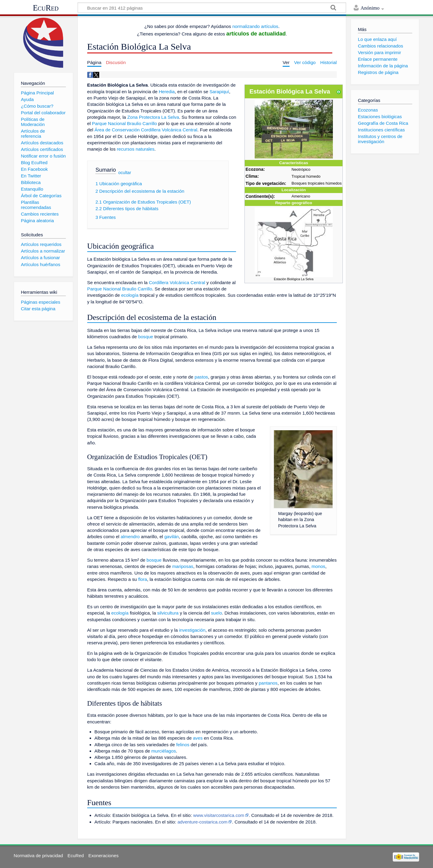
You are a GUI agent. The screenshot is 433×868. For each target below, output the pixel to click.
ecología (130, 295)
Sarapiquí (219, 92)
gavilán (171, 537)
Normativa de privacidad (38, 856)
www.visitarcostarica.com (219, 815)
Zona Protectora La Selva (153, 117)
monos (318, 566)
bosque (146, 337)
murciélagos (164, 751)
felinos (183, 745)
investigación (192, 630)
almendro (130, 537)
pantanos (268, 683)
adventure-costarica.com (202, 822)
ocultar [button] (125, 173)
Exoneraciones (103, 856)
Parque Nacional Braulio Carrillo (124, 123)
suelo (216, 613)
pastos (201, 377)
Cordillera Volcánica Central (177, 282)
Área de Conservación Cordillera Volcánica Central (146, 130)
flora (143, 579)
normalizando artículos (255, 26)
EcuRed (46, 8)
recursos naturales (136, 149)
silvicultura (168, 613)
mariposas (183, 566)
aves (198, 738)
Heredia (167, 92)
